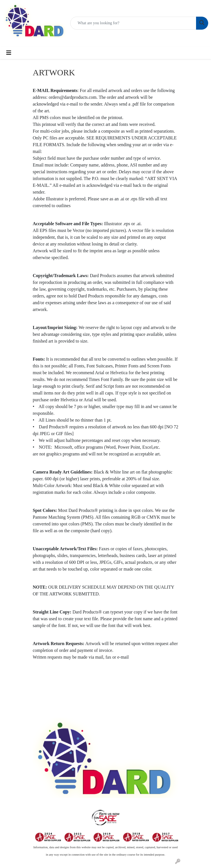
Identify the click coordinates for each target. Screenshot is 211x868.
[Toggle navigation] (9, 53)
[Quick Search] (133, 23)
